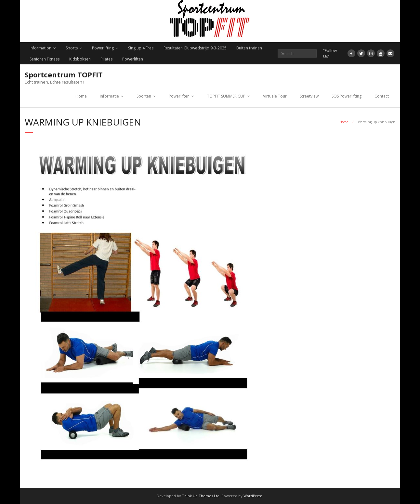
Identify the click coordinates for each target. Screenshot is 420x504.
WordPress (253, 496)
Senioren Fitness (45, 59)
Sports (72, 48)
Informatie (109, 96)
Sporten (144, 96)
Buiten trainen (249, 48)
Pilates (106, 59)
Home (81, 96)
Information (40, 48)
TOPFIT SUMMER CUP (226, 96)
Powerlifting (103, 48)
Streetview (309, 96)
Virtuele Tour (275, 96)
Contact (382, 96)
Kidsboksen (80, 59)
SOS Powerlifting (347, 96)
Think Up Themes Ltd (201, 496)
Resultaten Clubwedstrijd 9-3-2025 (195, 48)
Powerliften (133, 59)
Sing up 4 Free (141, 48)
